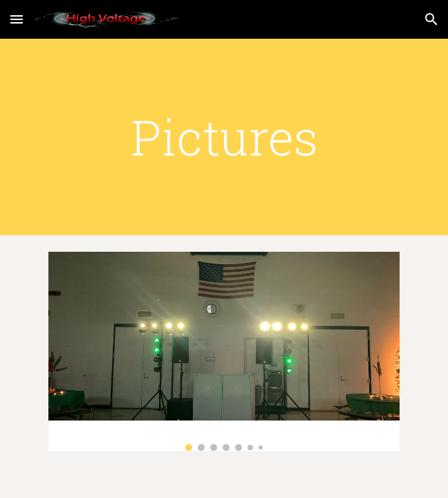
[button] (17, 19)
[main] (224, 137)
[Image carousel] (224, 351)
